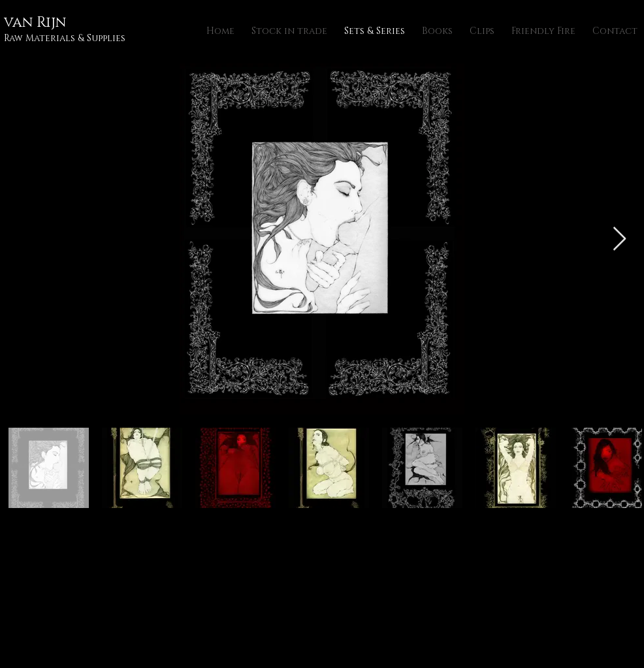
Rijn (51, 23)
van (20, 23)
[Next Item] (620, 239)
